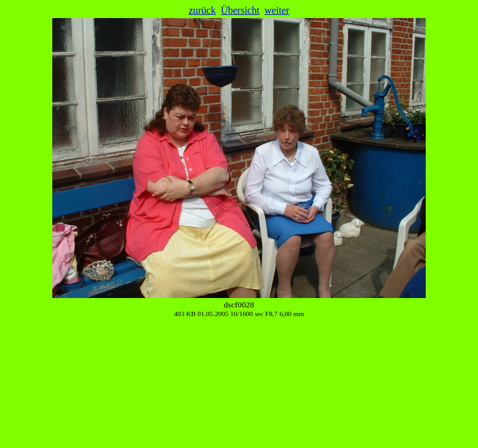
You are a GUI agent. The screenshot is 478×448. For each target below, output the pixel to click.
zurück (202, 10)
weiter (277, 10)
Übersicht (240, 10)
